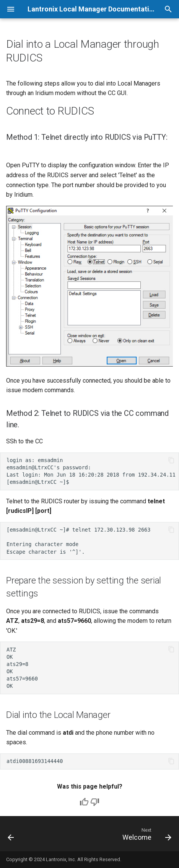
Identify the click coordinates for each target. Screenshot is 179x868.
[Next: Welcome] (146, 836)
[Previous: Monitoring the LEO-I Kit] (11, 836)
